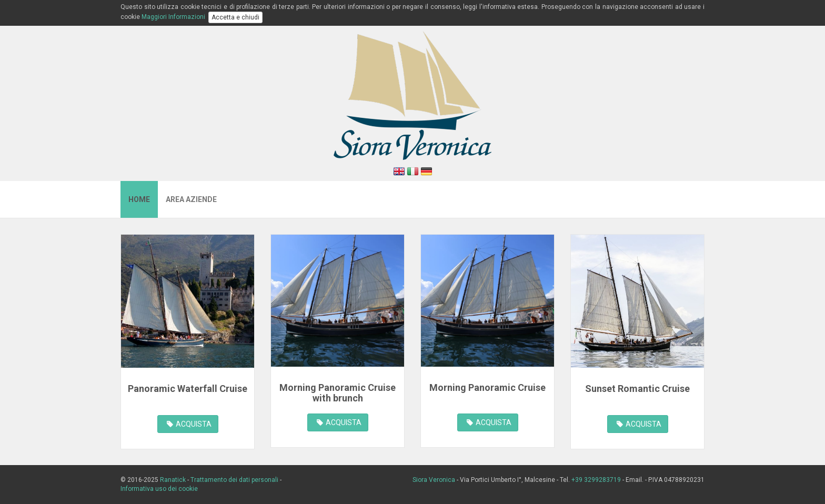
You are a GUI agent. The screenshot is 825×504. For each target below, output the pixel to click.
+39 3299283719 (596, 480)
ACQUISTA (189, 424)
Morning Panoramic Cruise (487, 387)
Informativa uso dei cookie (159, 489)
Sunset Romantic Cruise (637, 389)
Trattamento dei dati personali (234, 480)
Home (139, 199)
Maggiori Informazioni (173, 17)
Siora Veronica (435, 480)
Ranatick (173, 480)
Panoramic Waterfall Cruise (188, 389)
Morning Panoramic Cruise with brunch (338, 393)
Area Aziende (191, 199)
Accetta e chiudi (235, 17)
